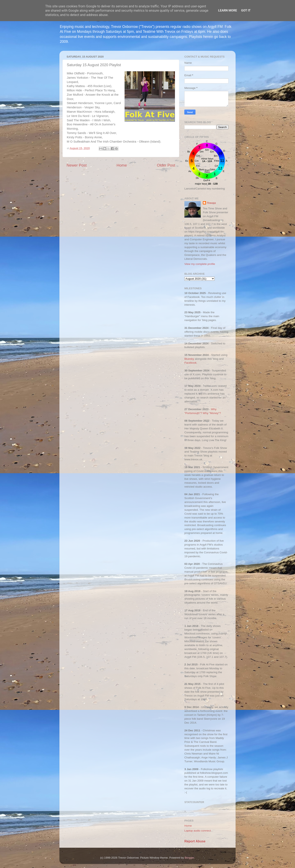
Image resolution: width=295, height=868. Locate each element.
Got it (246, 10)
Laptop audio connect (198, 831)
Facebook (190, 363)
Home (122, 165)
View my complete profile (200, 264)
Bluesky (189, 359)
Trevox (211, 203)
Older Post (166, 165)
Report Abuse (195, 841)
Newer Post (77, 165)
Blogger (189, 858)
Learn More (228, 10)
